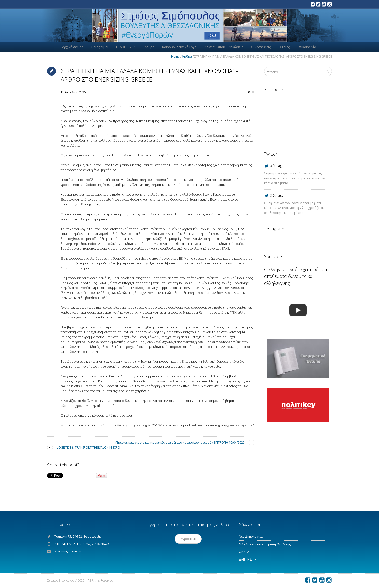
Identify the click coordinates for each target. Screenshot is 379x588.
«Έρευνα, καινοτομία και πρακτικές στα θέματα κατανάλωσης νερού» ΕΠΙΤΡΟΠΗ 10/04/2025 (180, 443)
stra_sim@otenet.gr (68, 551)
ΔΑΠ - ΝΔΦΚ (248, 559)
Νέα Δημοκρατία (251, 537)
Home (175, 57)
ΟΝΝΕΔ (244, 552)
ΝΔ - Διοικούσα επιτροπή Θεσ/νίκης (265, 544)
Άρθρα (187, 57)
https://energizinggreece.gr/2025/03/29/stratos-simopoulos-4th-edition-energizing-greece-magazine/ (182, 425)
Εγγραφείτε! (188, 539)
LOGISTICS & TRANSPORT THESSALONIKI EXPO (88, 447)
